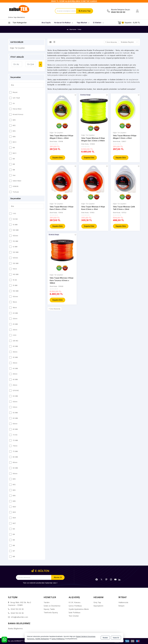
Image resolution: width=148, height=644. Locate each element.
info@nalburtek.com (20, 617)
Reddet (105, 638)
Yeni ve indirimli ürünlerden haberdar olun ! (40, 583)
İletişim (122, 606)
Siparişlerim (98, 606)
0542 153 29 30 (17, 609)
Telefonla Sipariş (51, 613)
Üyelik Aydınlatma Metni (79, 609)
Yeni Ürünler (74, 616)
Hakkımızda (123, 602)
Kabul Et (116, 638)
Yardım (47, 602)
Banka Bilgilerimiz (15, 629)
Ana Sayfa (46, 23)
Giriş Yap (97, 602)
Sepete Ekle (57, 158)
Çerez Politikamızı (58, 639)
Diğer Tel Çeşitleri (56, 133)
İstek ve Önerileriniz (52, 606)
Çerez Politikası (75, 606)
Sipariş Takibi (49, 609)
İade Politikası (75, 613)
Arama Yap (86, 11)
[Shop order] (129, 42)
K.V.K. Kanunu (75, 602)
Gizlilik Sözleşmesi (42, 639)
